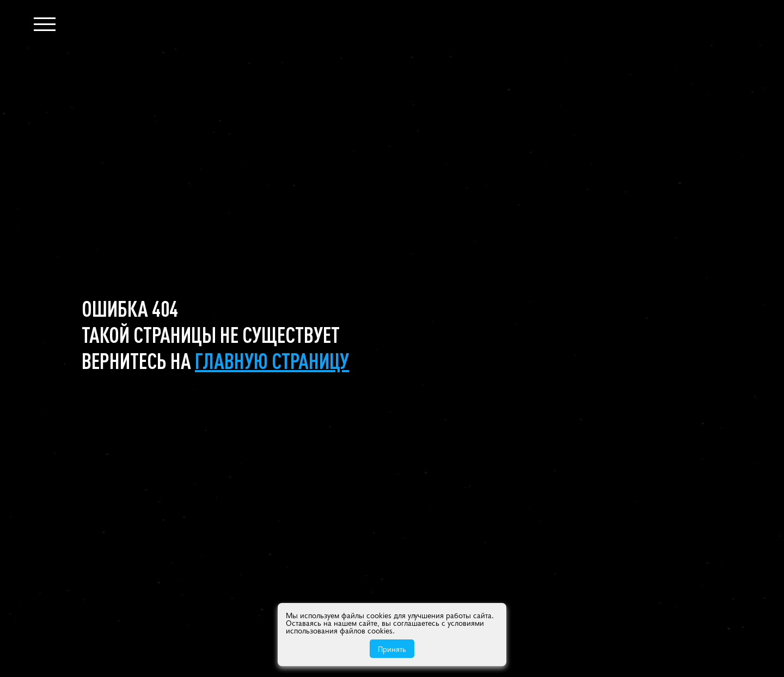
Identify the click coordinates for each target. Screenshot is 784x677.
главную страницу (272, 360)
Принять (392, 649)
